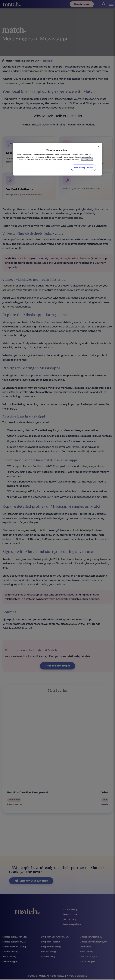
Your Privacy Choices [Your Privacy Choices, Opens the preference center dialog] (84, 168)
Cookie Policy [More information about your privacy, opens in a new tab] (87, 160)
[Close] (98, 146)
